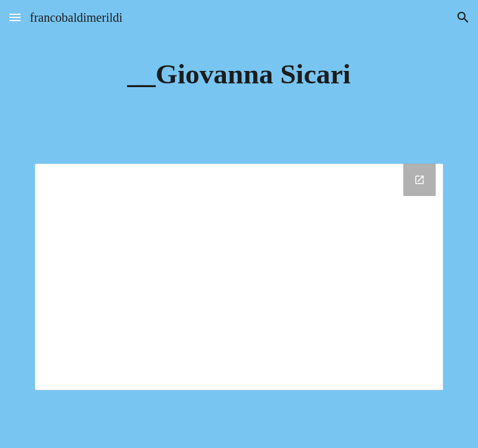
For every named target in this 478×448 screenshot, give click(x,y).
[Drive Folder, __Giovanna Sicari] (239, 277)
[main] (239, 74)
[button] (15, 17)
